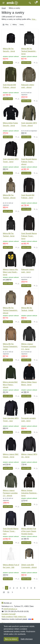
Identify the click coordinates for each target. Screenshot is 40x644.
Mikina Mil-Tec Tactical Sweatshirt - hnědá (10, 347)
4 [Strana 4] (17, 588)
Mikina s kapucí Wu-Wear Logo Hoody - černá (11, 272)
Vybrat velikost (8, 63)
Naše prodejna (7, 617)
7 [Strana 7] (28, 588)
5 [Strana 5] (21, 588)
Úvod (4, 8)
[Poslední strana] (12, 592)
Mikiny (15, 25)
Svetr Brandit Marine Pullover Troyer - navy (11, 531)
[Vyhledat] (30, 3)
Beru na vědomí (11, 639)
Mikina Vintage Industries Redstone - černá (29, 493)
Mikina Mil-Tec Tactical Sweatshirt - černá (29, 51)
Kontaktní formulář (9, 614)
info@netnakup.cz (10, 609)
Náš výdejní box (20, 617)
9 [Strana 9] (35, 588)
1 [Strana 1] (7, 588)
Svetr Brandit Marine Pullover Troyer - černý (29, 236)
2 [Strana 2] (10, 588)
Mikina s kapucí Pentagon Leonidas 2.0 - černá (29, 347)
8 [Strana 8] (31, 588)
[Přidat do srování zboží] (18, 63)
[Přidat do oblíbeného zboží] (16, 63)
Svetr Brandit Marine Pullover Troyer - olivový (29, 162)
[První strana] (3, 588)
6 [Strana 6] (24, 588)
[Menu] (4, 3)
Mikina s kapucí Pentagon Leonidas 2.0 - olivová (10, 493)
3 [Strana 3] (14, 588)
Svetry (22, 25)
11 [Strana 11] (8, 592)
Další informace (27, 639)
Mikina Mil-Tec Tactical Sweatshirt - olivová (10, 310)
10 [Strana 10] (4, 592)
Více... (34, 19)
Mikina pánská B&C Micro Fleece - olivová (10, 385)
